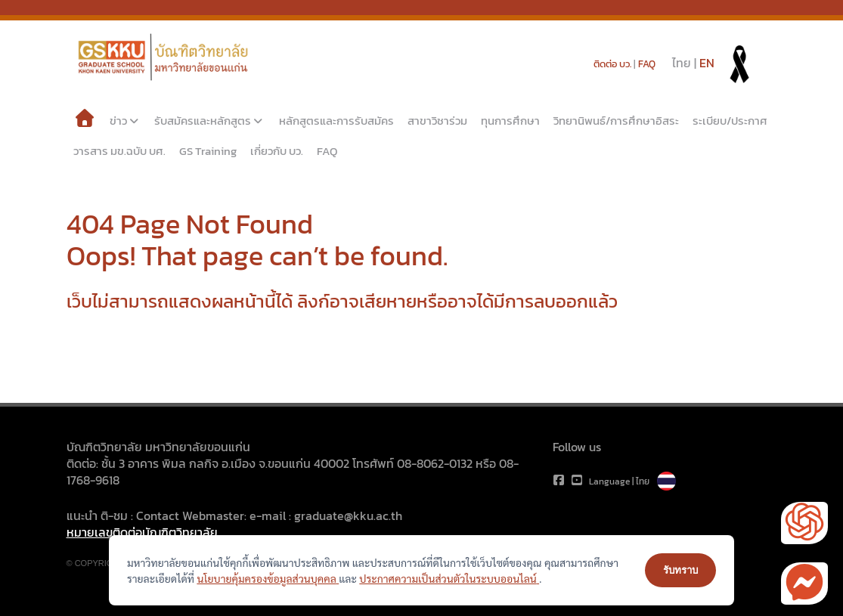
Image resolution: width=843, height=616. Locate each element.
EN (707, 63)
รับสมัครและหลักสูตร (210, 121)
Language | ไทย (632, 481)
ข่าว (126, 121)
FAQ (647, 64)
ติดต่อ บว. (612, 64)
